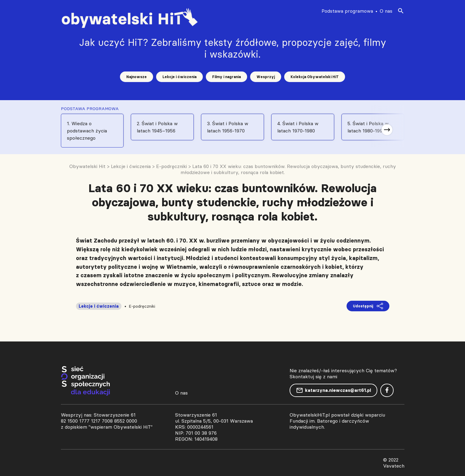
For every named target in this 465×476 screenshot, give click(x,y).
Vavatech (394, 466)
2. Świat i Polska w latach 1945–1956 (157, 127)
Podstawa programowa (347, 11)
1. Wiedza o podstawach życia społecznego (87, 131)
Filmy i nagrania (226, 77)
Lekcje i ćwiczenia (179, 77)
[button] (387, 130)
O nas (386, 11)
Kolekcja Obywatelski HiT (315, 77)
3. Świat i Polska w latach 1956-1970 (228, 127)
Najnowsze (137, 77)
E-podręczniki (142, 306)
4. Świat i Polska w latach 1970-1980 (298, 127)
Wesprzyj (266, 77)
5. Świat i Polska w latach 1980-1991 (368, 127)
